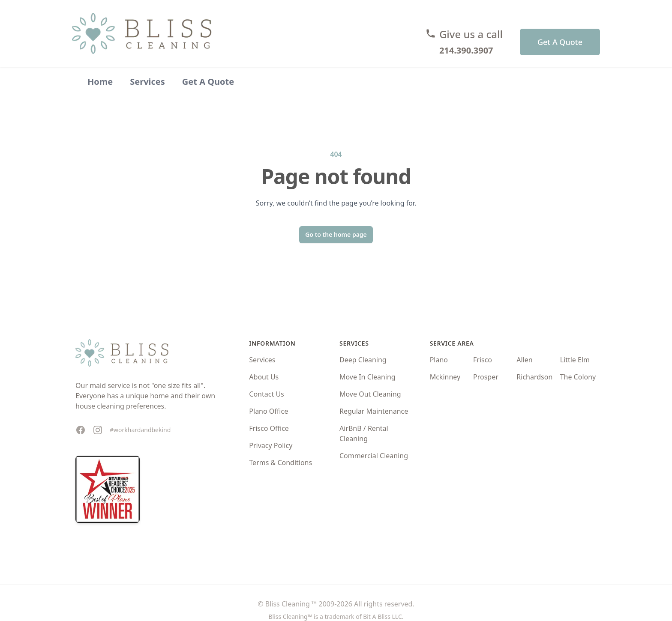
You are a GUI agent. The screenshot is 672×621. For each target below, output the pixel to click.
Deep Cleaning (363, 360)
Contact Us (266, 394)
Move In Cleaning (367, 377)
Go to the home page (336, 234)
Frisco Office (269, 428)
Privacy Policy (271, 445)
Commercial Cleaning (374, 456)
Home (100, 82)
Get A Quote (560, 42)
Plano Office (268, 411)
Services (147, 82)
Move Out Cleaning (370, 394)
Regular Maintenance (374, 411)
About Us (264, 377)
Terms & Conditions (280, 463)
